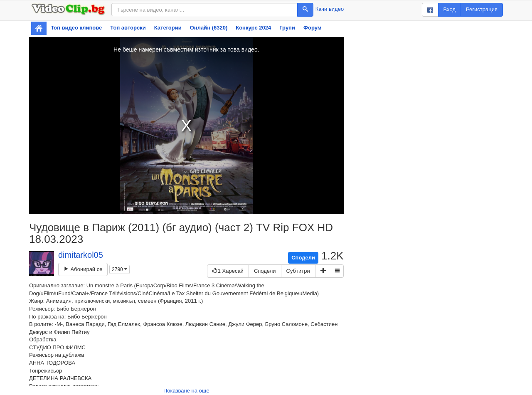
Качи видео (330, 9)
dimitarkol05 (81, 255)
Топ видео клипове (76, 28)
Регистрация (482, 9)
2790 (119, 269)
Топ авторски (128, 28)
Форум (312, 28)
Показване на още (186, 391)
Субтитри (298, 271)
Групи (287, 28)
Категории (168, 28)
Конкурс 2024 (253, 28)
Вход (449, 9)
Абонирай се (83, 269)
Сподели (303, 258)
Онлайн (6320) (209, 28)
